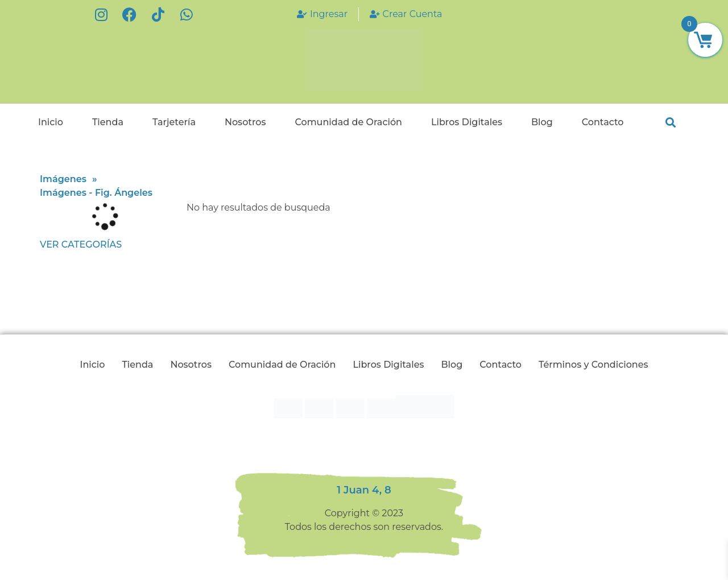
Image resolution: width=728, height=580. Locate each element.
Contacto (603, 122)
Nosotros (245, 122)
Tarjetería (174, 122)
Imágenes (63, 179)
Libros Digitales (467, 122)
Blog (542, 122)
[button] (670, 123)
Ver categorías (81, 244)
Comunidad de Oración (348, 122)
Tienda (108, 122)
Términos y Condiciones (593, 365)
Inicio (51, 122)
